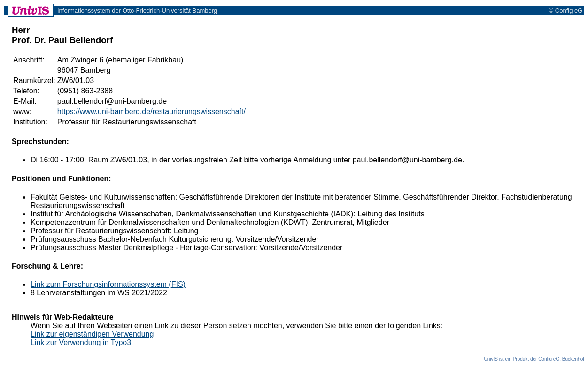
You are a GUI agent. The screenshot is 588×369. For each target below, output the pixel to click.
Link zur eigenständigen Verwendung (92, 334)
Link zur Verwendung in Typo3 (81, 342)
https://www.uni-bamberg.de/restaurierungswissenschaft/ (151, 111)
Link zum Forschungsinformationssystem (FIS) (108, 284)
